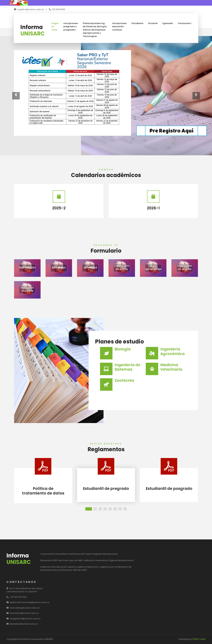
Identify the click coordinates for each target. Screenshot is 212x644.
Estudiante (137, 23)
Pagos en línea (55, 27)
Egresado (168, 23)
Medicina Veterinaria (171, 367)
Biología (123, 349)
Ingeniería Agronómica (172, 351)
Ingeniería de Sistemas (127, 367)
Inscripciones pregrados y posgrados (71, 27)
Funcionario (184, 23)
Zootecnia (124, 380)
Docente (153, 23)
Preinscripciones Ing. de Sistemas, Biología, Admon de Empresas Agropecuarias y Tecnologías (95, 30)
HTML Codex (199, 639)
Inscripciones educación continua (119, 27)
